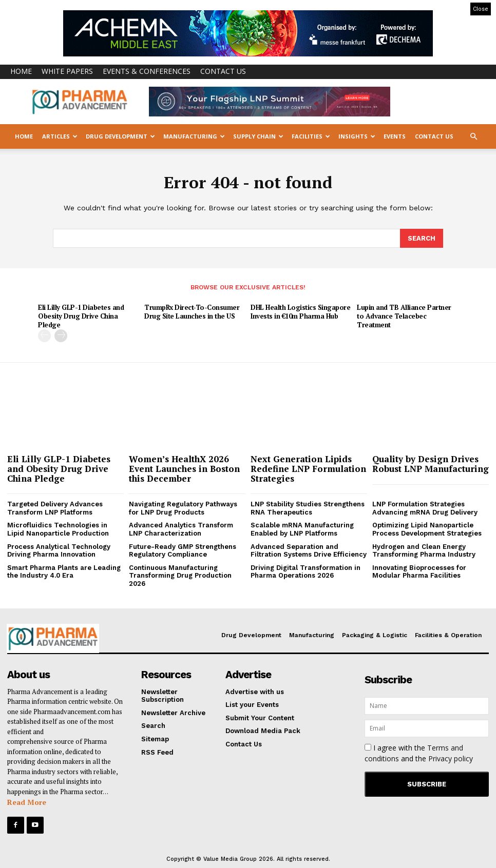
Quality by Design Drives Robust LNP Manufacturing (431, 463)
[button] (473, 137)
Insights (357, 136)
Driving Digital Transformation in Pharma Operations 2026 (306, 571)
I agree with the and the (419, 752)
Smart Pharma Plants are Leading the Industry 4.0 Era (64, 571)
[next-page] (61, 335)
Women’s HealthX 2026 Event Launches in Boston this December (184, 467)
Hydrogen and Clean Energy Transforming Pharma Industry (424, 550)
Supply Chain (258, 136)
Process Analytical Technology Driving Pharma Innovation (59, 550)
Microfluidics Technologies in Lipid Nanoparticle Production (58, 529)
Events (395, 136)
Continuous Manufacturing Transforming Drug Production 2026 (180, 575)
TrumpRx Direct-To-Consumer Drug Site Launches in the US (192, 311)
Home (21, 71)
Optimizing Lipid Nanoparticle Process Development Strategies (427, 529)
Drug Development (120, 136)
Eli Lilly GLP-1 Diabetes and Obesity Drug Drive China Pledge (81, 315)
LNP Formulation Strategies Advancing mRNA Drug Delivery (425, 507)
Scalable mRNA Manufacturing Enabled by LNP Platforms (302, 529)
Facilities (311, 136)
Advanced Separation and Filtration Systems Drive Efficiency (309, 550)
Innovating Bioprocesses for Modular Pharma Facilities (419, 571)
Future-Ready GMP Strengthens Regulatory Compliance (183, 550)
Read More (27, 801)
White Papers (67, 71)
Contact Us (223, 71)
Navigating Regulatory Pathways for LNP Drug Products (183, 507)
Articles (60, 136)
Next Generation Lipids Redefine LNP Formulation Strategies (308, 467)
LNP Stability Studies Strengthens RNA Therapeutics (308, 507)
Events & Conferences (147, 71)
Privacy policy (451, 757)
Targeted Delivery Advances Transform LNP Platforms (55, 507)
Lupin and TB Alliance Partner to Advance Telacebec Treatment (404, 315)
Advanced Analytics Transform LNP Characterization (181, 529)
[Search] (422, 238)
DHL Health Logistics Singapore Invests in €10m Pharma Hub (300, 311)
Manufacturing (194, 136)
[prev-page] (44, 335)
